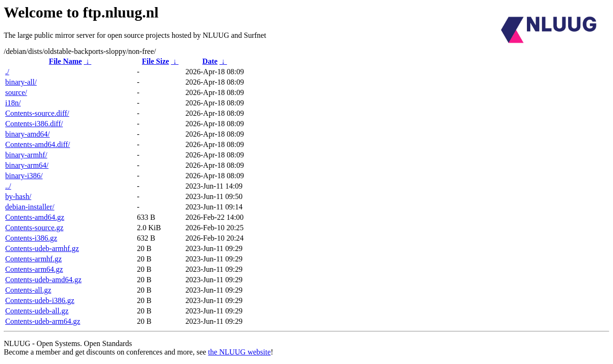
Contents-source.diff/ (37, 113)
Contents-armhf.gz (34, 259)
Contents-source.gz (34, 228)
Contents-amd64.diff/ (38, 144)
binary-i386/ (24, 176)
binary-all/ (21, 82)
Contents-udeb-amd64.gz (43, 280)
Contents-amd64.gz (35, 217)
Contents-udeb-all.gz (37, 311)
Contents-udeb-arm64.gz (43, 321)
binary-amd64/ (27, 134)
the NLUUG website (239, 352)
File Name (65, 61)
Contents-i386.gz (31, 238)
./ (7, 72)
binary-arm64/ (27, 165)
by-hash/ (18, 196)
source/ (16, 92)
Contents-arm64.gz (34, 269)
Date (210, 61)
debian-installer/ (30, 207)
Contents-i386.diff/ (34, 124)
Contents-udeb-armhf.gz (42, 248)
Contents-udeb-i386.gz (40, 300)
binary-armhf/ (26, 155)
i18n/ (13, 103)
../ (8, 186)
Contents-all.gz (28, 290)
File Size (155, 61)
